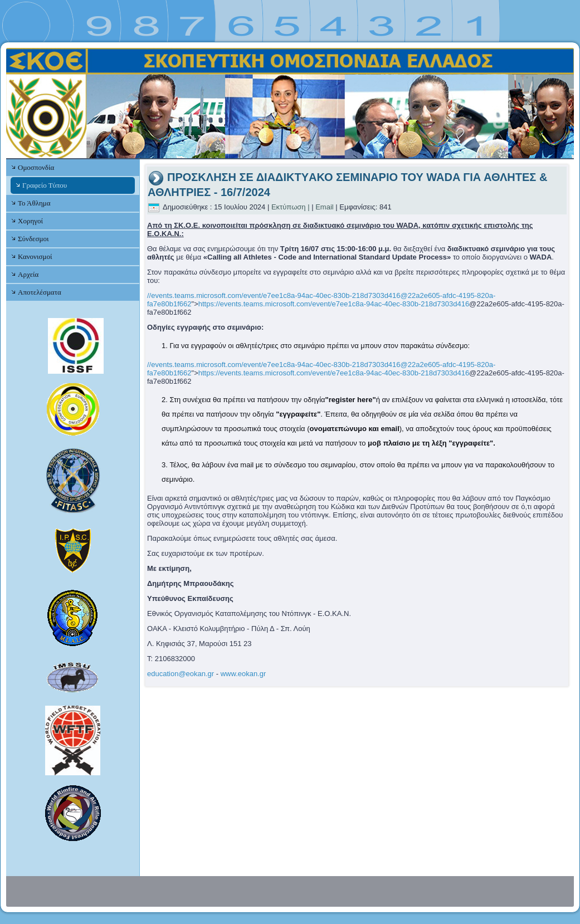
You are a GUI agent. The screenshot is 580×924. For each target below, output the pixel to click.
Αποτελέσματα (40, 292)
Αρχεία (28, 274)
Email (325, 207)
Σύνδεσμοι (33, 239)
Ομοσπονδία (36, 167)
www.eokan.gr (243, 674)
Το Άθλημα (34, 203)
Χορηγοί (30, 221)
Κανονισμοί (35, 256)
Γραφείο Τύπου (45, 185)
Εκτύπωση (289, 207)
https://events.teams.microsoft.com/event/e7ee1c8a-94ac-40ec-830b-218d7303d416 (334, 304)
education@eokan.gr (181, 674)
